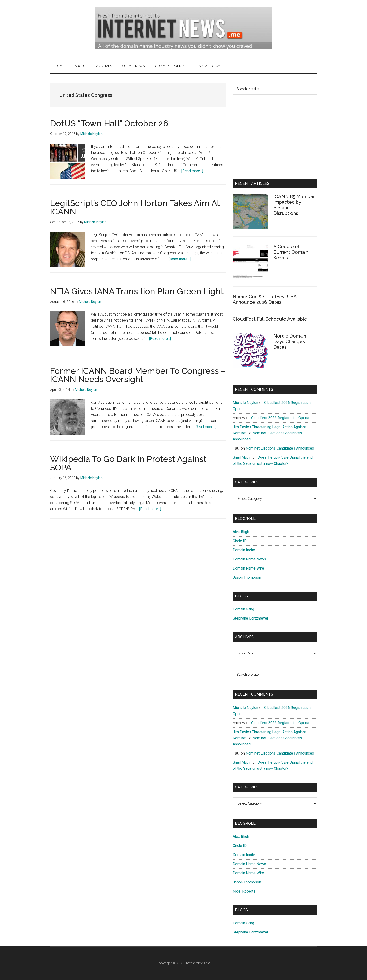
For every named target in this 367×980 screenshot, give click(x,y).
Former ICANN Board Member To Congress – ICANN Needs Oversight (138, 375)
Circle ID (240, 541)
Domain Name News (249, 559)
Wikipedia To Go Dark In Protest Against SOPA (128, 463)
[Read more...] (192, 171)
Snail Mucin (242, 457)
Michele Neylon (245, 403)
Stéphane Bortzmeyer (250, 618)
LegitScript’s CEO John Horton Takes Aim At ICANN (135, 207)
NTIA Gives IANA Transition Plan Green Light (137, 291)
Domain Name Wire (248, 568)
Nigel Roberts (244, 891)
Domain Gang (243, 609)
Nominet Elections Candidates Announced (280, 448)
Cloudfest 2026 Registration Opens (280, 418)
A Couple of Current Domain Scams (291, 252)
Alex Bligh (241, 532)
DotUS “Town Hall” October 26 (109, 123)
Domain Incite (244, 550)
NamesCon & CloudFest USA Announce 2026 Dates (265, 299)
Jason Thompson (247, 577)
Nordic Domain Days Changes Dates (290, 341)
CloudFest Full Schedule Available (270, 319)
